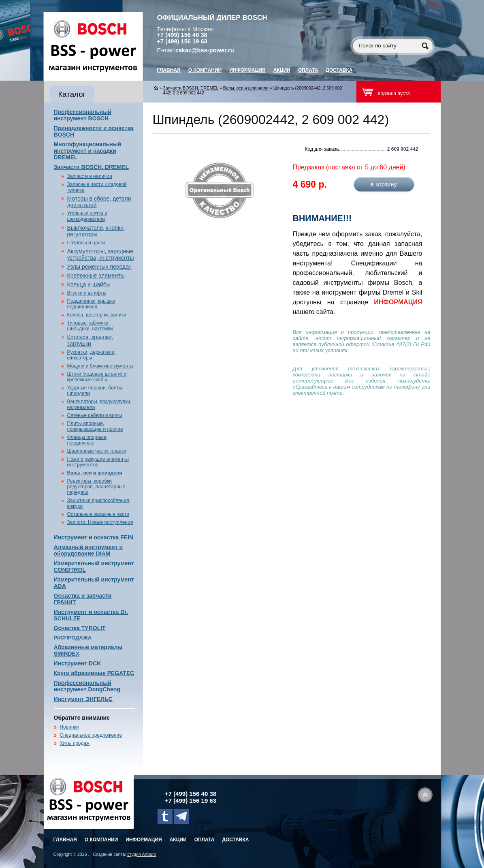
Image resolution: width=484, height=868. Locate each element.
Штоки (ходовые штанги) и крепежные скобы (97, 377)
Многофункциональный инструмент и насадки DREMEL (88, 151)
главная (169, 70)
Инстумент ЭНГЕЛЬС (83, 699)
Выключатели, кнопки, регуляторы (96, 231)
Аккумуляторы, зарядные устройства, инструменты (101, 254)
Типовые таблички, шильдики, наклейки (90, 326)
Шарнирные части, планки (97, 451)
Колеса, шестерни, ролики (97, 315)
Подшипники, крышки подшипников (91, 304)
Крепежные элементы (96, 276)
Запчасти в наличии (90, 176)
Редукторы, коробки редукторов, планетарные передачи (96, 487)
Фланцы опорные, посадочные (87, 440)
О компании (205, 70)
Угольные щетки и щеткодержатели (87, 216)
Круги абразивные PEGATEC (94, 673)
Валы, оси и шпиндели (95, 473)
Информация (247, 70)
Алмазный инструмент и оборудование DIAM (88, 550)
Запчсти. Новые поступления (100, 522)
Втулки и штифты (87, 293)
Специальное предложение (91, 735)
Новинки (69, 727)
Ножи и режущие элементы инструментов (98, 462)
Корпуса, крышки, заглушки (90, 340)
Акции (282, 70)
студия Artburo (142, 854)
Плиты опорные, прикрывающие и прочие (95, 426)
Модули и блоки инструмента (100, 366)
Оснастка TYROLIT (80, 628)
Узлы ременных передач (99, 267)
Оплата (308, 70)
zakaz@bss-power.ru (205, 50)
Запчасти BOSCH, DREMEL (92, 167)
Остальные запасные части (98, 514)
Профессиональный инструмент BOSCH (83, 115)
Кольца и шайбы (89, 284)
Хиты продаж (75, 743)
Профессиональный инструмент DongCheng (87, 686)
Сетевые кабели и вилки (95, 415)
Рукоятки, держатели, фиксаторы (92, 355)
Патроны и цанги (86, 243)
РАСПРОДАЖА (73, 638)
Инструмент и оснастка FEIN (94, 537)
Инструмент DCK (78, 663)
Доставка (339, 70)
